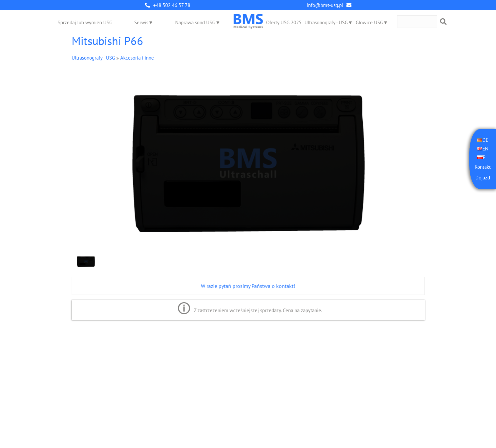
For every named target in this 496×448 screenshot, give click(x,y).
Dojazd (483, 178)
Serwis (141, 22)
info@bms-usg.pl (325, 5)
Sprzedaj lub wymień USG (85, 22)
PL (485, 157)
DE (485, 140)
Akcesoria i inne (137, 58)
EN (485, 149)
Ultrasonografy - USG (326, 22)
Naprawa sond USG (195, 22)
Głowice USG (369, 22)
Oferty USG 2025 (284, 22)
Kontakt (483, 167)
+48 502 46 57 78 (172, 5)
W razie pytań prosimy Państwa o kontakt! (248, 286)
